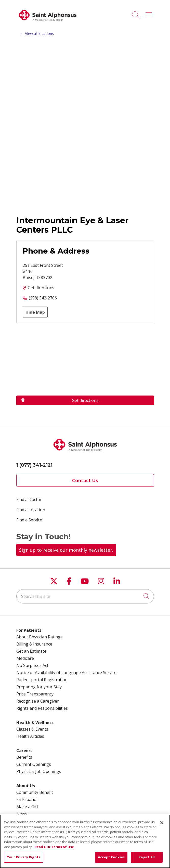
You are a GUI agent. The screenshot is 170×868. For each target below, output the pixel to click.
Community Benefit (35, 792)
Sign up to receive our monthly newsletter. (66, 550)
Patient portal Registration (42, 680)
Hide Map (35, 312)
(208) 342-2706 (43, 298)
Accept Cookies (111, 857)
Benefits (24, 757)
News (22, 814)
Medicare (25, 658)
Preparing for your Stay (39, 687)
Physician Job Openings (39, 771)
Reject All (147, 857)
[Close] (162, 823)
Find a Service (29, 520)
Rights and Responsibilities (42, 708)
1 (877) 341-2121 (34, 465)
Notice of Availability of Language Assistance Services (67, 673)
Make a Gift (27, 807)
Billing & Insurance (34, 644)
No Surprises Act (32, 665)
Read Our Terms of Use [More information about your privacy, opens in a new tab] (54, 847)
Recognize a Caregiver (38, 701)
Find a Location (31, 510)
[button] (150, 13)
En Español (27, 799)
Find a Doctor (29, 499)
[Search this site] (85, 596)
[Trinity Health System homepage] (48, 23)
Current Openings (34, 764)
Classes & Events (32, 729)
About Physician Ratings (39, 637)
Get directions (41, 288)
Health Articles (30, 736)
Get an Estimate (31, 651)
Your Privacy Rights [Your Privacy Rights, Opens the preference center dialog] (24, 857)
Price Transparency (35, 694)
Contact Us (85, 480)
